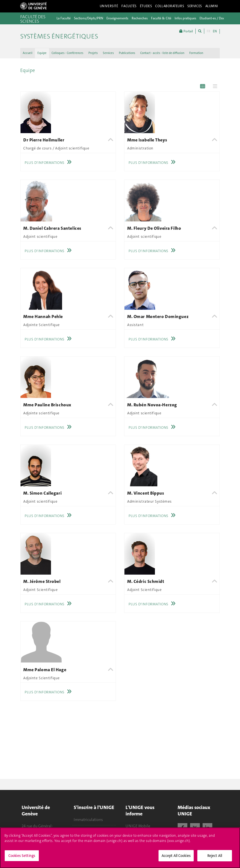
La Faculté (64, 18)
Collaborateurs (170, 6)
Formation (196, 53)
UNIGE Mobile (138, 826)
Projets (93, 53)
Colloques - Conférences (67, 53)
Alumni (212, 6)
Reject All (215, 859)
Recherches (140, 18)
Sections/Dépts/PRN (89, 18)
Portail (186, 31)
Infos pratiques (185, 18)
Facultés (129, 6)
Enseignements (117, 18)
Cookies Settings (22, 859)
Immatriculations (88, 820)
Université (109, 6)
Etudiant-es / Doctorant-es (219, 18)
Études (146, 6)
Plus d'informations (49, 163)
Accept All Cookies (176, 859)
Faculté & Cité (161, 18)
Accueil (28, 53)
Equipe (42, 53)
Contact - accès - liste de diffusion (162, 53)
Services (195, 6)
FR (209, 31)
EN (215, 31)
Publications (127, 53)
